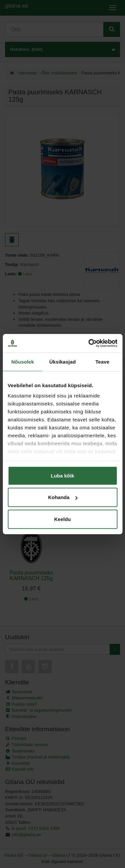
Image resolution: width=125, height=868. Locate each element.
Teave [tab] (102, 361)
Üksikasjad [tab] (62, 361)
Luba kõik (62, 475)
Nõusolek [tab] (23, 361)
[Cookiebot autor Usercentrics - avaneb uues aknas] (89, 343)
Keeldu (62, 519)
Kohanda (63, 497)
